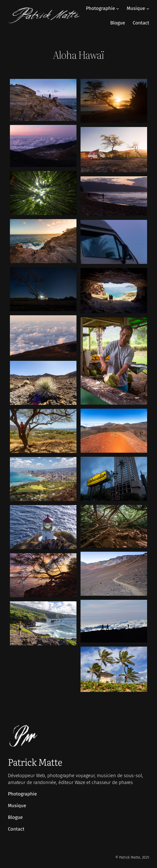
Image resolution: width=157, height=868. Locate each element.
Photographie (100, 8)
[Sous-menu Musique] (148, 9)
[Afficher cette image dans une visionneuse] (43, 100)
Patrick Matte (35, 762)
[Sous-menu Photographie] (117, 9)
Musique (136, 8)
